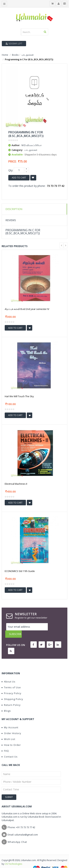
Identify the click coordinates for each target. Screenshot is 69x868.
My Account (10, 720)
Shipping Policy (12, 692)
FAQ (5, 743)
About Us (9, 674)
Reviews (11, 220)
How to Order (11, 738)
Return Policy (11, 698)
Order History (11, 726)
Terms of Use (11, 680)
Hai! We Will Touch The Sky (19, 396)
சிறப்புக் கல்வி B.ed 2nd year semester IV (27, 309)
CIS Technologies (13, 857)
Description (14, 209)
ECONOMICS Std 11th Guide (20, 571)
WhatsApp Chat (17, 835)
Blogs (6, 703)
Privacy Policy (11, 686)
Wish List (8, 732)
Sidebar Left (14, 44)
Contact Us (10, 749)
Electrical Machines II (16, 484)
